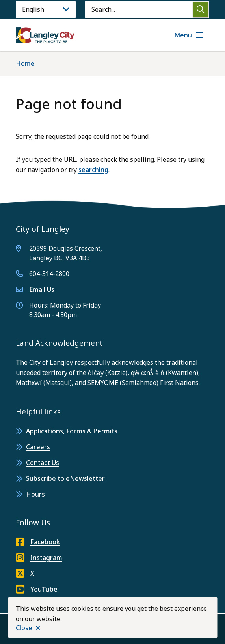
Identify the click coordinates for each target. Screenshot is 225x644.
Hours (35, 494)
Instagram (39, 558)
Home (25, 63)
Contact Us (43, 463)
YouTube (37, 589)
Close (24, 628)
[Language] (46, 9)
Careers (38, 447)
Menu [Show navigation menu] (183, 35)
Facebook (38, 542)
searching (93, 170)
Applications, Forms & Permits (72, 431)
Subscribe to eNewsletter (65, 478)
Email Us (42, 289)
